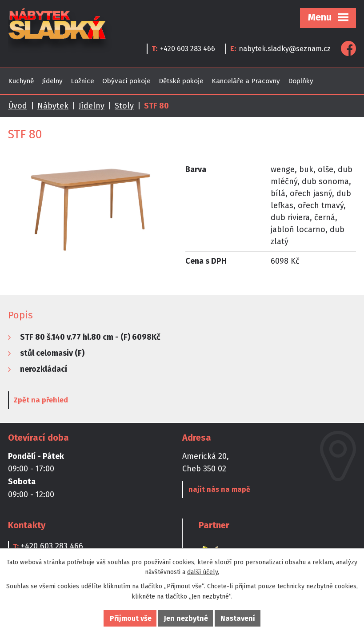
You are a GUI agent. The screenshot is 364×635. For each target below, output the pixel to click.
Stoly (124, 106)
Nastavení (238, 618)
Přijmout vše (131, 618)
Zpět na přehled (41, 400)
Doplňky (301, 81)
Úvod (18, 106)
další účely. (203, 572)
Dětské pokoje (181, 81)
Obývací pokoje (126, 81)
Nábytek (53, 106)
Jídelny (52, 81)
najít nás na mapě (219, 489)
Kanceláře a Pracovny (246, 81)
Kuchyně (21, 81)
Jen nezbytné (186, 618)
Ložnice (82, 81)
